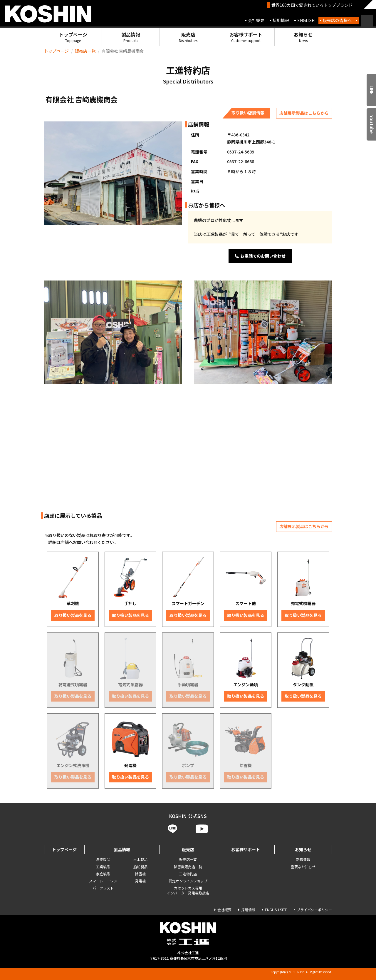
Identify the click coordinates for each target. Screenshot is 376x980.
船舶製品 (140, 867)
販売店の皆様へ (337, 20)
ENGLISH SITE (276, 910)
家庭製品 (103, 874)
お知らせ (303, 37)
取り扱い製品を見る (73, 615)
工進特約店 (188, 874)
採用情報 (281, 20)
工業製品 (103, 867)
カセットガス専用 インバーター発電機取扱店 (188, 890)
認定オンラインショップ (188, 881)
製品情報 (131, 37)
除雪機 (140, 874)
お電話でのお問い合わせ (260, 256)
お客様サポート (246, 37)
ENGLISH (306, 20)
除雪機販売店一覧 (188, 867)
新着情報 (303, 859)
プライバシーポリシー (314, 910)
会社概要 (256, 20)
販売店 (188, 37)
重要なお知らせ (303, 867)
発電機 (140, 881)
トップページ (73, 37)
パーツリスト (103, 888)
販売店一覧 (85, 51)
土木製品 (140, 859)
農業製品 (103, 859)
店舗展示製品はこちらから (304, 113)
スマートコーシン (103, 881)
